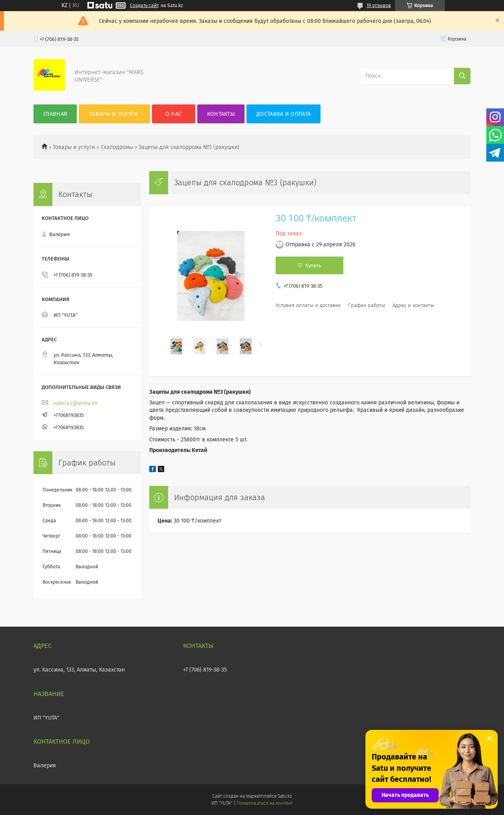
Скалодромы (117, 147)
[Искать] (462, 76)
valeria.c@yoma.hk (76, 403)
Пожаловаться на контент (264, 803)
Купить (313, 265)
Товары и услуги (113, 114)
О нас (174, 114)
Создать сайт (144, 6)
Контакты (221, 114)
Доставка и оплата (283, 114)
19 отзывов (379, 6)
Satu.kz (285, 796)
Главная (55, 114)
